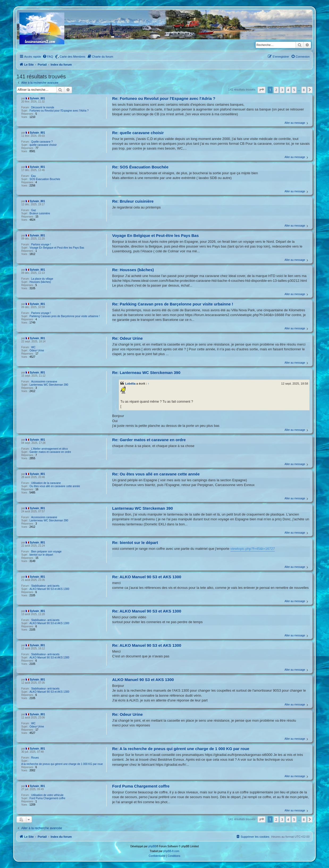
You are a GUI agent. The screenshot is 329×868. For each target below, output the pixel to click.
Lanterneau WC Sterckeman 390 (49, 385)
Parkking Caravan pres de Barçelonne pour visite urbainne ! (65, 316)
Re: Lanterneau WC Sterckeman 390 (146, 373)
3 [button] (282, 90)
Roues (35, 758)
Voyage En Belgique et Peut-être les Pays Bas (57, 248)
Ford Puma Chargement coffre (47, 798)
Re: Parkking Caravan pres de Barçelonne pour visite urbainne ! (173, 304)
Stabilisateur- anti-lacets (45, 586)
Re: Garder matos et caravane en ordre (149, 440)
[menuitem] (48, 57)
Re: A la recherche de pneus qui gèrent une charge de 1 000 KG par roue (181, 749)
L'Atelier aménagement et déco (49, 449)
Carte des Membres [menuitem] (73, 57)
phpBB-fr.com (171, 851)
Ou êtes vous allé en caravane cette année (55, 486)
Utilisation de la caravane (46, 483)
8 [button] (304, 90)
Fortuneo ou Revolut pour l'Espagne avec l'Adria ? (59, 111)
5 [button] (294, 90)
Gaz (33, 210)
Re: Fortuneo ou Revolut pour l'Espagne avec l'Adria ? (164, 98)
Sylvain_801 (37, 98)
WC (33, 347)
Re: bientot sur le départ (135, 542)
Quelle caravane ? (42, 142)
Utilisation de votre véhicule (47, 795)
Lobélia (130, 384)
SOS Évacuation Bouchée (45, 179)
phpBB (152, 846)
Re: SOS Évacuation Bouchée (140, 167)
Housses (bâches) (40, 282)
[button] (261, 90)
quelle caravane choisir (43, 145)
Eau (33, 176)
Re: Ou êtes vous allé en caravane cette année (156, 474)
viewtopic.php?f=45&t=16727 (253, 549)
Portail (42, 65)
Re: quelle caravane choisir (138, 133)
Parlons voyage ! (41, 244)
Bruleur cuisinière (40, 213)
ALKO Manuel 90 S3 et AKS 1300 (49, 589)
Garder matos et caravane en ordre (50, 452)
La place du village (42, 279)
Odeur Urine (37, 350)
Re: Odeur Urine (127, 338)
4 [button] (288, 90)
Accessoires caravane (44, 382)
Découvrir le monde (43, 107)
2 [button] (276, 90)
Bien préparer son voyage (46, 552)
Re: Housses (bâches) (133, 270)
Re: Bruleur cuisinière (133, 201)
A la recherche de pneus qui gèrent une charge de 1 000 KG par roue (62, 764)
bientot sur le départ (41, 555)
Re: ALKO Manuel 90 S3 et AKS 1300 (147, 577)
